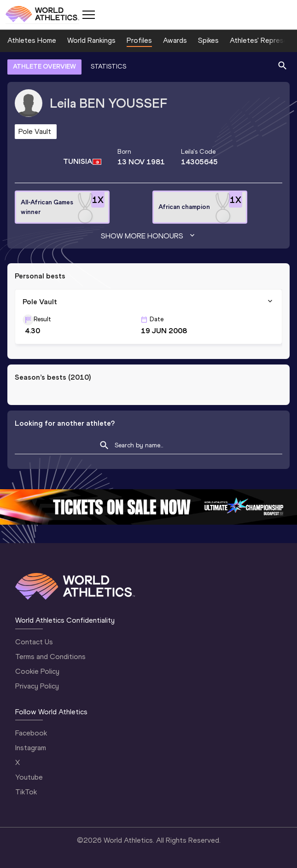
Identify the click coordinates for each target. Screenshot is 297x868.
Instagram (31, 748)
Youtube (29, 777)
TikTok (26, 792)
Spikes (208, 40)
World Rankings (91, 40)
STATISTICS (108, 67)
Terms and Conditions (50, 657)
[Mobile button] (88, 15)
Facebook (31, 733)
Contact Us (34, 642)
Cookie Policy (37, 671)
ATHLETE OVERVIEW (44, 67)
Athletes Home (32, 40)
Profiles (139, 40)
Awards (175, 40)
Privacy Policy (37, 686)
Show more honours (149, 236)
